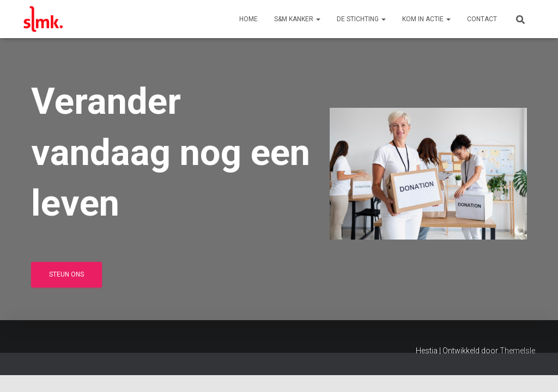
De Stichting (361, 19)
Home (248, 19)
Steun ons (66, 274)
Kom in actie (426, 19)
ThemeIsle (517, 351)
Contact (482, 19)
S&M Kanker (297, 19)
